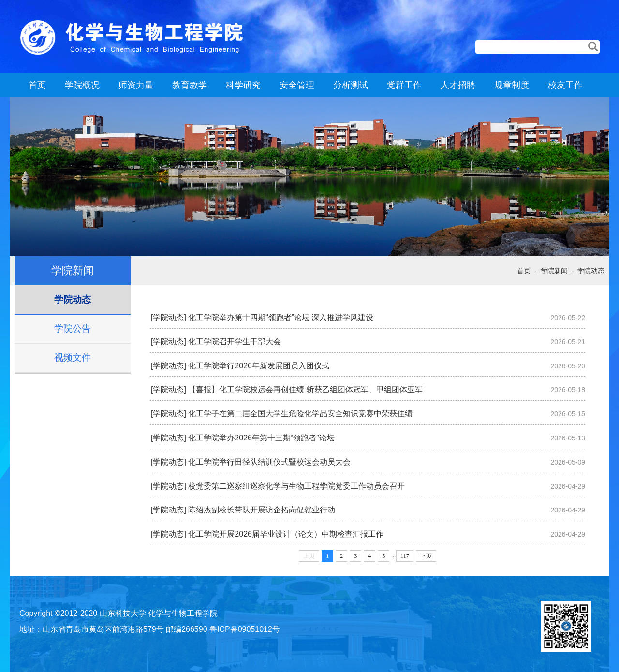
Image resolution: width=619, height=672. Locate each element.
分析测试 (351, 85)
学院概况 (82, 85)
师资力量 (136, 85)
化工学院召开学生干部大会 (235, 342)
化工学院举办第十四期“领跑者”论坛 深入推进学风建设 (281, 317)
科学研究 (243, 85)
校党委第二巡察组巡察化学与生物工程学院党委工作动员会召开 (296, 486)
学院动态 (73, 299)
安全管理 (297, 85)
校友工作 (565, 85)
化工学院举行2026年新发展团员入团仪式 (259, 366)
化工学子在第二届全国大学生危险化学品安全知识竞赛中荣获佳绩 (300, 414)
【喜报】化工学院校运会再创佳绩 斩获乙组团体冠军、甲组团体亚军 (305, 389)
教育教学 (190, 85)
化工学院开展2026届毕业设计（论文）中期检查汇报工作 (286, 534)
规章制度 (512, 85)
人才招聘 (458, 85)
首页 (37, 85)
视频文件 (73, 358)
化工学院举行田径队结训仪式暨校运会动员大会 (269, 462)
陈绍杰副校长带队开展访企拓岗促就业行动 (262, 510)
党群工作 (404, 85)
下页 (426, 556)
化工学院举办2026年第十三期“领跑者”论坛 (261, 438)
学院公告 (73, 329)
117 (405, 556)
